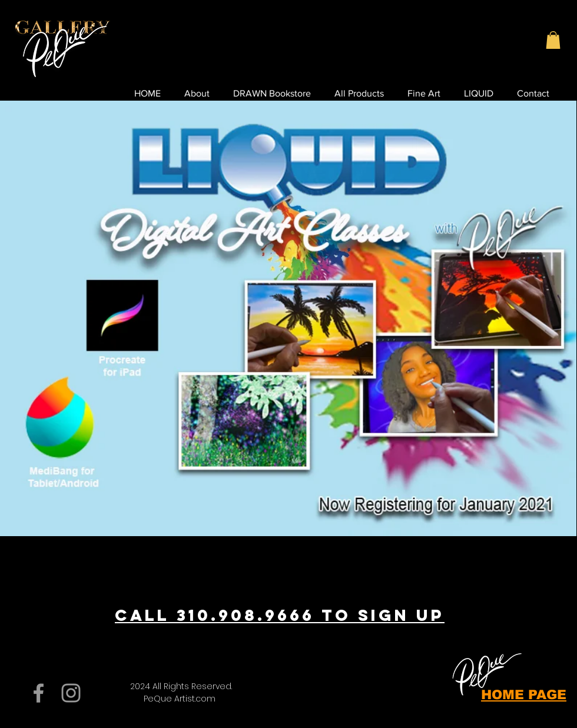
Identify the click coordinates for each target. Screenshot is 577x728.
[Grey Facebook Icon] (39, 693)
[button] (553, 40)
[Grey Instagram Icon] (71, 693)
